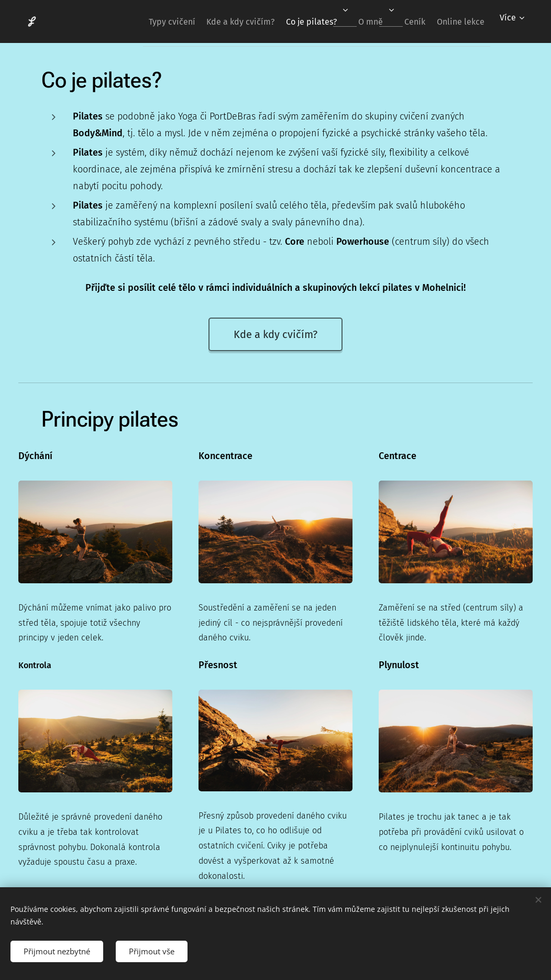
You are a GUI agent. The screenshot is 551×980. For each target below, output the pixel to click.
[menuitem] (136, 21)
